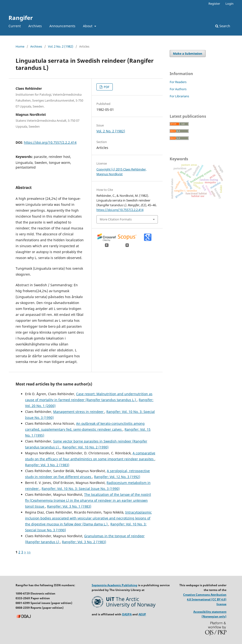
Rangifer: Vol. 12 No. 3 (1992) (117, 477)
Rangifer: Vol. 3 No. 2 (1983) (47, 465)
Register (214, 4)
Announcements (62, 26)
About (88, 26)
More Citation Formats (116, 219)
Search (223, 26)
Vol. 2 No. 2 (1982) (61, 46)
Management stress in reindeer (79, 412)
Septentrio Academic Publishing (115, 585)
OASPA (127, 614)
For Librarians (179, 96)
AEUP (142, 614)
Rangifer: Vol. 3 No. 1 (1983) (69, 506)
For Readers (178, 82)
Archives (35, 26)
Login (229, 4)
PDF (106, 87)
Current (15, 26)
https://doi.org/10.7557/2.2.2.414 (50, 142)
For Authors (178, 89)
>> (29, 552)
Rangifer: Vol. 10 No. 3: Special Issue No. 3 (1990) (81, 489)
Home (20, 46)
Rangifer (21, 18)
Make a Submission (188, 54)
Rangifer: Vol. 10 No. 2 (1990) (85, 447)
